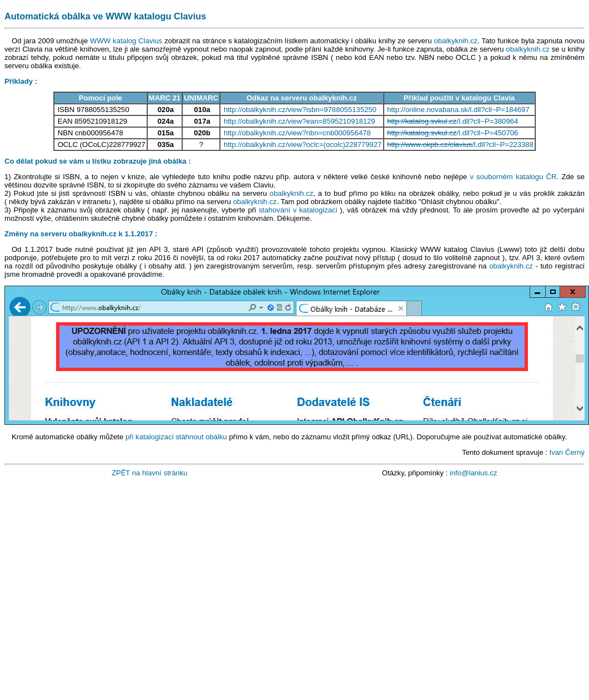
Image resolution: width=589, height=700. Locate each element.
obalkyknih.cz (456, 41)
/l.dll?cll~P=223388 (460, 144)
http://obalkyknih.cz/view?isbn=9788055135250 (300, 110)
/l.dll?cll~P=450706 (452, 133)
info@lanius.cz (473, 473)
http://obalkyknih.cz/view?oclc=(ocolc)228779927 (303, 144)
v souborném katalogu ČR (513, 177)
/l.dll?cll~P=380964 (452, 121)
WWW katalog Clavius (126, 41)
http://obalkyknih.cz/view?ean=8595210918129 (299, 121)
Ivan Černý (567, 452)
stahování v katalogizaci (298, 210)
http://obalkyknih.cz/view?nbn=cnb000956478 (297, 133)
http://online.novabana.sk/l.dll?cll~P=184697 (458, 110)
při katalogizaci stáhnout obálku (176, 437)
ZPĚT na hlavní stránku (150, 473)
